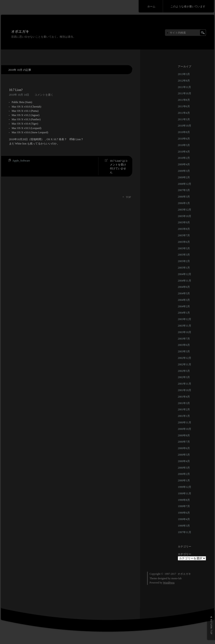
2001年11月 (185, 384)
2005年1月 (184, 268)
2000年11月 (185, 422)
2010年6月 (184, 139)
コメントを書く (44, 95)
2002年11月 (185, 364)
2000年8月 (184, 435)
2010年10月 (185, 126)
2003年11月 (185, 326)
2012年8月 (184, 81)
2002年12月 (185, 358)
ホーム (151, 6)
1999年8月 (184, 500)
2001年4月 (184, 397)
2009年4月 (184, 164)
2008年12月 (185, 184)
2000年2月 (184, 474)
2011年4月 (184, 113)
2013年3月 (184, 74)
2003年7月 (184, 339)
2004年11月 (185, 281)
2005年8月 (184, 229)
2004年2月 (184, 306)
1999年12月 (185, 487)
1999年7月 (184, 506)
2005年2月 (184, 261)
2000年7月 (184, 442)
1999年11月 (185, 493)
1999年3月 (184, 526)
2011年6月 (184, 106)
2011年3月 (184, 119)
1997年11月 (185, 532)
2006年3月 (184, 197)
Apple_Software (21, 161)
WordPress (169, 583)
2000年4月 (184, 461)
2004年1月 (184, 313)
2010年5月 (184, 145)
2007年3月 (184, 190)
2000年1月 (184, 480)
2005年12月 (185, 210)
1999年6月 (184, 513)
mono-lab (176, 578)
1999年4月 (184, 519)
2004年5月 (184, 293)
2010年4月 (184, 152)
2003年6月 (184, 345)
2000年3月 (184, 468)
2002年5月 (184, 371)
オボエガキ (20, 31)
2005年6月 (184, 242)
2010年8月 (184, 132)
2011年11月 (184, 87)
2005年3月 (184, 255)
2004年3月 (184, 300)
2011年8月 (184, 100)
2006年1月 (184, 203)
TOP (128, 197)
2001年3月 (184, 403)
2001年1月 (184, 416)
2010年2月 (184, 158)
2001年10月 (185, 390)
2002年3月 (184, 377)
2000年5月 (184, 455)
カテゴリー (185, 554)
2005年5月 (184, 248)
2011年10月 (185, 93)
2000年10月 (185, 429)
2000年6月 (184, 448)
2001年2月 (184, 409)
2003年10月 (185, 332)
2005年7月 (184, 235)
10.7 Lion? (16, 90)
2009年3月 (184, 171)
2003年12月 (185, 319)
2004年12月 (185, 274)
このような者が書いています (188, 6)
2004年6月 (184, 287)
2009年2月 (184, 177)
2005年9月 (184, 222)
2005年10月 (185, 216)
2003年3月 (184, 351)
